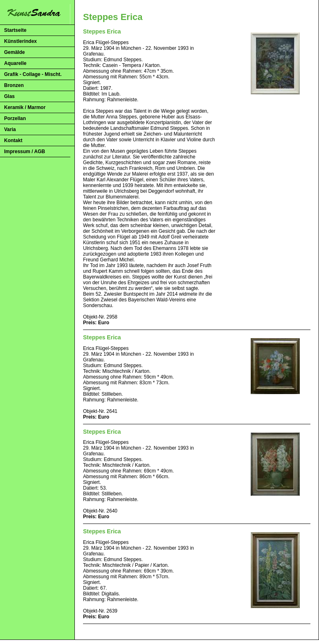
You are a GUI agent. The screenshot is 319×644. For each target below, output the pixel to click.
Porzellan (15, 118)
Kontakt (13, 140)
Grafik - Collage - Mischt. (33, 74)
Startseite (15, 30)
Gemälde (15, 52)
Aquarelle (15, 63)
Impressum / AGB (25, 152)
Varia (10, 129)
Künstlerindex (20, 41)
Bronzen (14, 85)
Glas (9, 96)
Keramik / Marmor (25, 107)
